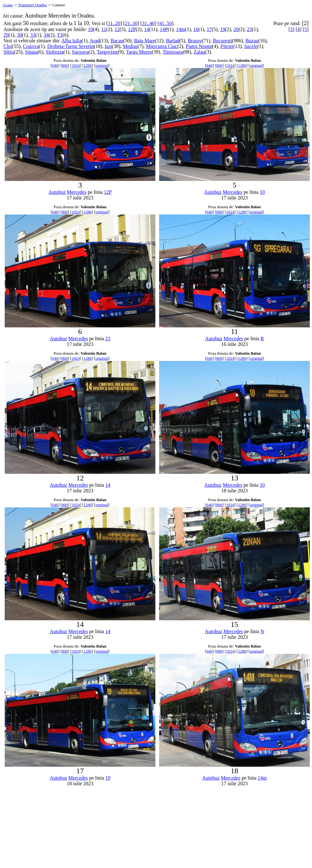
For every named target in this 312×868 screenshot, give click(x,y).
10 (90, 29)
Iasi (108, 46)
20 (236, 29)
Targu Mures (139, 52)
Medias (130, 46)
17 (209, 29)
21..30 (131, 23)
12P (132, 29)
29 (6, 35)
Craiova (31, 46)
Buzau (252, 41)
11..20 (114, 23)
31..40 (148, 23)
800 (65, 65)
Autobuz (57, 192)
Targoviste (107, 52)
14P (164, 29)
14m (180, 29)
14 (147, 29)
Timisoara (173, 52)
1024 (76, 65)
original (102, 65)
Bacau (117, 41)
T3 (60, 35)
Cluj (8, 46)
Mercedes (77, 192)
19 (223, 29)
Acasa (8, 5)
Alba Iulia (71, 41)
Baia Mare (145, 41)
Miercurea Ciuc (162, 46)
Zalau (199, 52)
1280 (88, 65)
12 (117, 29)
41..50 (165, 23)
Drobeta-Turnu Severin (71, 46)
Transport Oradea (32, 5)
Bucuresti (222, 41)
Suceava (80, 52)
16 (196, 29)
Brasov (195, 41)
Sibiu (9, 52)
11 (104, 29)
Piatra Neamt (199, 46)
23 (250, 29)
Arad (95, 41)
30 (19, 35)
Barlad (173, 41)
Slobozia (55, 52)
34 (46, 35)
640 (55, 65)
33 (33, 35)
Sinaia (31, 52)
